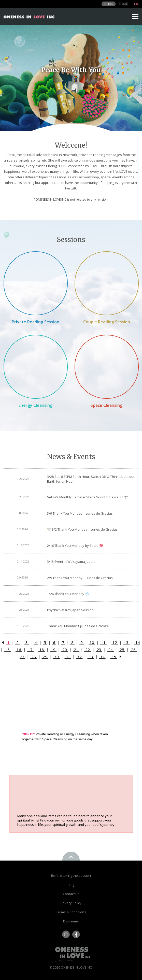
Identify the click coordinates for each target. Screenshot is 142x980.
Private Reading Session (35, 322)
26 (133, 650)
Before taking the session (71, 876)
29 (45, 657)
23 (99, 650)
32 (79, 657)
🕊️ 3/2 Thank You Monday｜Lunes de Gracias (82, 529)
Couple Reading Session (107, 322)
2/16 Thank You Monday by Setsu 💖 (75, 546)
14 (137, 642)
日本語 (123, 4)
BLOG (109, 4)
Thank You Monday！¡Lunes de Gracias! (78, 626)
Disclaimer (71, 921)
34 (102, 657)
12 (115, 642)
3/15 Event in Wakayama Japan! (71, 562)
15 (7, 650)
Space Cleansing (106, 405)
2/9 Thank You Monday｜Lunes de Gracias (80, 578)
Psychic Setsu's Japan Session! (71, 610)
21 (76, 650)
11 (103, 642)
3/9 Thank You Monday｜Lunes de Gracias (80, 513)
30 (56, 657)
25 (122, 650)
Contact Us (71, 894)
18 (42, 650)
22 (88, 650)
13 (126, 642)
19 (53, 650)
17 (30, 650)
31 (68, 657)
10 (92, 642)
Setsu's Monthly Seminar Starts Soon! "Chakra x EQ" (87, 497)
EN (136, 4)
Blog (71, 885)
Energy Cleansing (35, 405)
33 (91, 657)
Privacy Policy (71, 903)
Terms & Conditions (71, 912)
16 (19, 650)
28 (34, 657)
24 (110, 650)
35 (114, 657)
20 (65, 650)
